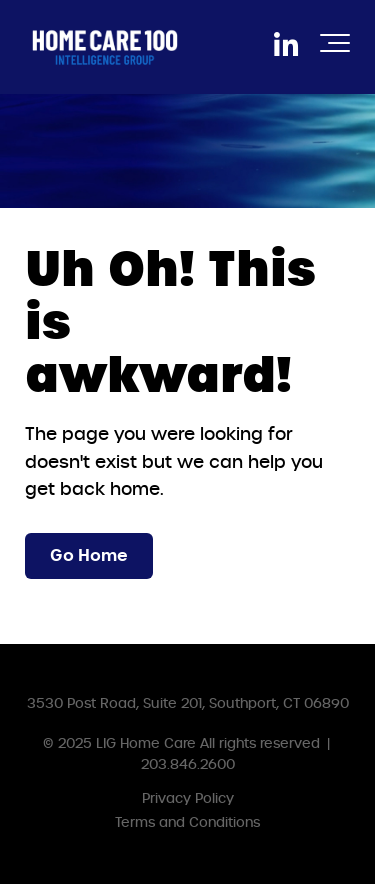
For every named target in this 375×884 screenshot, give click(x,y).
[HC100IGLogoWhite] (105, 47)
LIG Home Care (146, 743)
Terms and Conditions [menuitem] (187, 822)
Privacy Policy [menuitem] (188, 798)
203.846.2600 (188, 764)
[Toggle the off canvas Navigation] (335, 47)
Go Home (89, 555)
